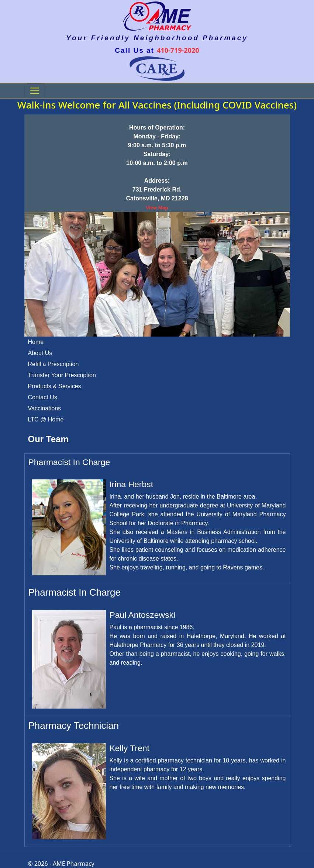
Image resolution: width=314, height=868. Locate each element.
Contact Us (43, 397)
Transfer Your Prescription (62, 375)
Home (36, 342)
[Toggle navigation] (35, 91)
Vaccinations (45, 408)
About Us (40, 353)
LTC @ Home (46, 419)
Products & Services (55, 386)
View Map (157, 208)
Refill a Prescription (54, 364)
